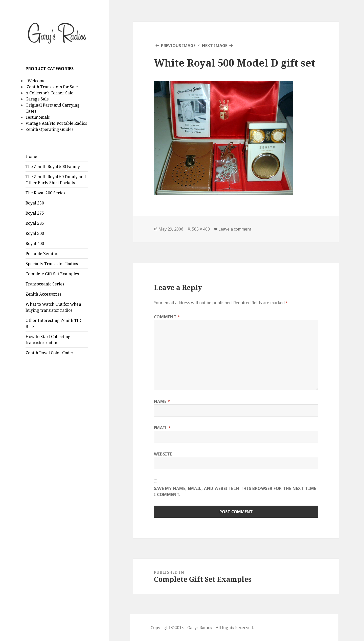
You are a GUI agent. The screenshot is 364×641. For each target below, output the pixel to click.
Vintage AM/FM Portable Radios (56, 123)
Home (31, 156)
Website (163, 454)
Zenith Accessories (43, 294)
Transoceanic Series (45, 284)
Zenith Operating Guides (49, 129)
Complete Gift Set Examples (52, 274)
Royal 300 (35, 233)
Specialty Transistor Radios (52, 264)
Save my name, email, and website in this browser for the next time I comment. (235, 491)
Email (162, 428)
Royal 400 (35, 243)
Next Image (215, 46)
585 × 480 (201, 229)
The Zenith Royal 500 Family (53, 167)
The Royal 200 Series (45, 193)
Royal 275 (35, 213)
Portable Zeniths (42, 254)
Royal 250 (35, 203)
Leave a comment (235, 229)
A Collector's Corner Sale (49, 93)
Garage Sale (37, 99)
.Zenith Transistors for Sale (52, 87)
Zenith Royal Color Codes (50, 353)
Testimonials (38, 117)
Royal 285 (35, 223)
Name (162, 401)
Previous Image (178, 46)
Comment (167, 317)
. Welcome (36, 81)
